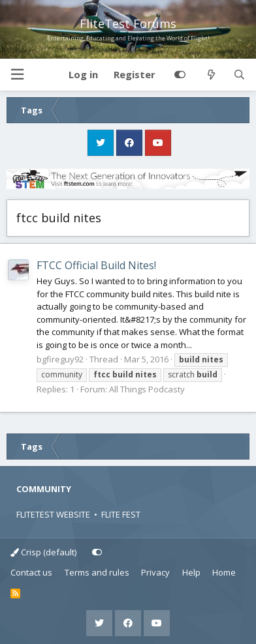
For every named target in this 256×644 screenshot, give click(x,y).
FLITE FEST (121, 514)
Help (191, 572)
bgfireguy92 (60, 359)
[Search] (239, 75)
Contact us (31, 572)
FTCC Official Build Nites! (96, 265)
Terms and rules (97, 572)
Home (224, 572)
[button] (17, 75)
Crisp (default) (43, 552)
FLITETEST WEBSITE (53, 514)
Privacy (155, 572)
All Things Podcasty (147, 389)
